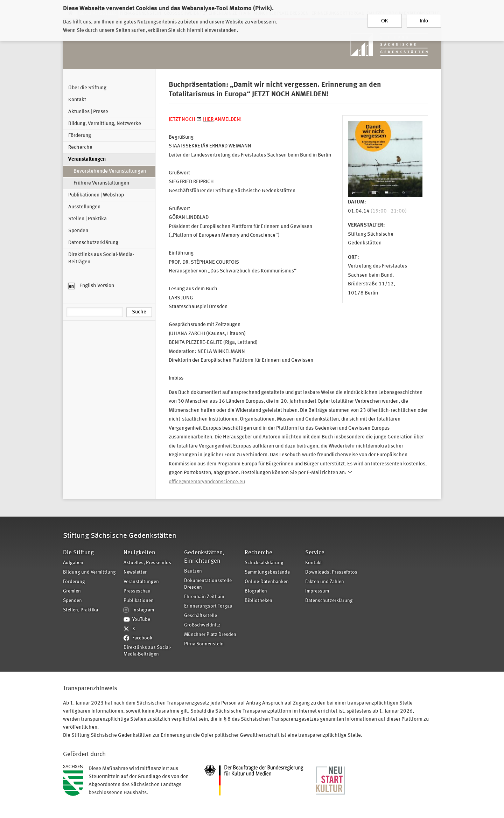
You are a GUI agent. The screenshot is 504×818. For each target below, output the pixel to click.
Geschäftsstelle (201, 616)
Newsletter (135, 572)
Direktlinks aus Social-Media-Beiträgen (101, 258)
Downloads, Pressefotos (331, 572)
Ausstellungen (84, 207)
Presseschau (137, 591)
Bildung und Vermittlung (89, 572)
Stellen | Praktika (87, 219)
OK (385, 17)
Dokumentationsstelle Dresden (208, 584)
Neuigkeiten (139, 553)
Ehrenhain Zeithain (204, 597)
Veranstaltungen (87, 160)
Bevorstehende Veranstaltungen (110, 171)
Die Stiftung (78, 553)
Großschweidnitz (202, 625)
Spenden (78, 231)
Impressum (317, 591)
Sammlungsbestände (267, 572)
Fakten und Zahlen (325, 582)
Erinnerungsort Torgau (208, 606)
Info (424, 17)
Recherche (80, 148)
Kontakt (77, 100)
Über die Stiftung (87, 88)
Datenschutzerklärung (93, 243)
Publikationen (139, 601)
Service (315, 553)
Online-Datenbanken (267, 582)
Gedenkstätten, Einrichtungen (204, 557)
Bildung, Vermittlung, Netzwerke (105, 124)
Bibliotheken (258, 601)
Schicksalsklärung (264, 563)
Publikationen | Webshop (96, 195)
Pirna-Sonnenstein (204, 644)
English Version (91, 286)
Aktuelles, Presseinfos (147, 563)
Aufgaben (73, 563)
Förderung (80, 136)
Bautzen (193, 571)
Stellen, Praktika (80, 610)
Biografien (256, 591)
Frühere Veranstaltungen (101, 183)
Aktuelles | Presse (88, 112)
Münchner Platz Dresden (210, 635)
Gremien (72, 591)
